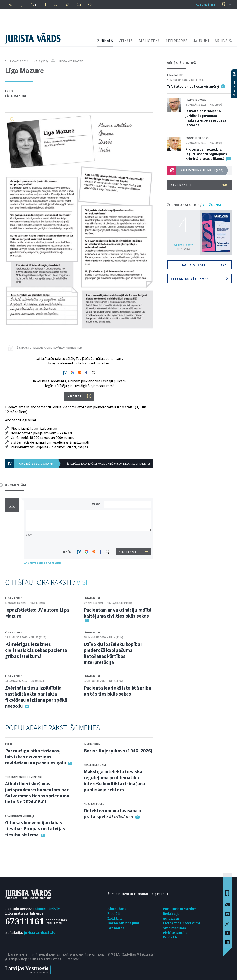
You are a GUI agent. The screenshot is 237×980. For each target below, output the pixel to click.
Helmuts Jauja (196, 100)
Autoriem (171, 918)
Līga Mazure (16, 96)
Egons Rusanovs (197, 138)
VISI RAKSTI (199, 185)
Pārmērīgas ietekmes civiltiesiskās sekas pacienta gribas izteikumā (36, 650)
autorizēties (206, 5)
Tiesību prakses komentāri (23, 777)
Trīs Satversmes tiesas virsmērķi (193, 86)
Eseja (9, 744)
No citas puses (94, 804)
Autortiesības (175, 928)
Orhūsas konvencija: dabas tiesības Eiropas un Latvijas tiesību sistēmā (35, 829)
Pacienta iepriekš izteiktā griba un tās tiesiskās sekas (117, 691)
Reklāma (115, 918)
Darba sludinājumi (123, 923)
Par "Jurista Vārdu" (179, 909)
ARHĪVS (221, 41)
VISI (82, 582)
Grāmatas (116, 928)
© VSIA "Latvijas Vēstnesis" (131, 954)
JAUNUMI (201, 41)
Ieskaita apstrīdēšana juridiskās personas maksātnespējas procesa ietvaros (206, 118)
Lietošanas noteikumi (181, 923)
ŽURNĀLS (105, 41)
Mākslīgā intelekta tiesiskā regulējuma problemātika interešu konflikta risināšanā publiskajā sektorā (114, 781)
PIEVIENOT (128, 552)
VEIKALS (126, 41)
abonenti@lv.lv (47, 909)
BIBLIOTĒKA (149, 41)
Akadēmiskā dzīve (95, 765)
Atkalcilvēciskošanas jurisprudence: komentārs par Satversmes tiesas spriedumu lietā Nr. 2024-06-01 (37, 793)
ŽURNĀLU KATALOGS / (195, 205)
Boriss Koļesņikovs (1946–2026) (118, 751)
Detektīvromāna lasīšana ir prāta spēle (113, 814)
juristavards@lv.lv (40, 933)
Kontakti (170, 937)
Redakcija (171, 914)
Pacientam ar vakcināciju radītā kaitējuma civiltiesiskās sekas (118, 613)
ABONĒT (75, 396)
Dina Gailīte (175, 75)
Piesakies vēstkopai (199, 279)
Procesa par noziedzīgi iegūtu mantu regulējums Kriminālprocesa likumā (206, 154)
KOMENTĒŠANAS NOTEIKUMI (42, 563)
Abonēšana (117, 909)
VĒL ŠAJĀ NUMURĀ (182, 63)
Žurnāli (114, 914)
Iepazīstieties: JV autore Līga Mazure (37, 613)
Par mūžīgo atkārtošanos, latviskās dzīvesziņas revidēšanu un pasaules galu (36, 757)
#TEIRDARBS (177, 41)
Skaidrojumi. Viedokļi (19, 816)
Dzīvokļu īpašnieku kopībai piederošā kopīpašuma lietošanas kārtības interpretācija (113, 653)
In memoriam (92, 744)
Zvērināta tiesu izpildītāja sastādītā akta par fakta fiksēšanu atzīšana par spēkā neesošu (36, 697)
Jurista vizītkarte (70, 61)
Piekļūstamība (175, 933)
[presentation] (128, 540)
